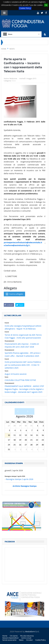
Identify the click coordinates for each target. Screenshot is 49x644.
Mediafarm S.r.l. (32, 632)
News (14, 81)
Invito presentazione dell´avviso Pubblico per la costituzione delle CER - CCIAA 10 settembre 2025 (23, 365)
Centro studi (26, 638)
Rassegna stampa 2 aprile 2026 (20, 479)
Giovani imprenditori (10, 638)
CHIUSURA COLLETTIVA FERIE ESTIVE (20, 380)
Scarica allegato (14, 294)
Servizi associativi (9, 640)
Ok (46, 5)
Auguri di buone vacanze (16, 374)
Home (5, 636)
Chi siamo (14, 636)
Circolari (29, 640)
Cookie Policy (25, 8)
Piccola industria (27, 636)
